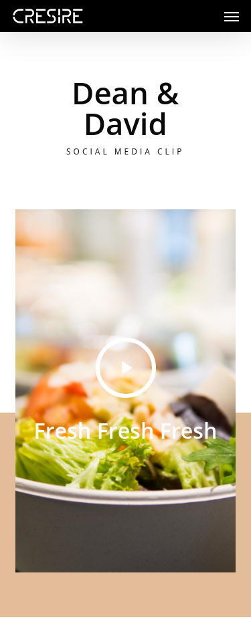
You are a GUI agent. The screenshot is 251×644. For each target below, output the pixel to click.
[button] (232, 16)
